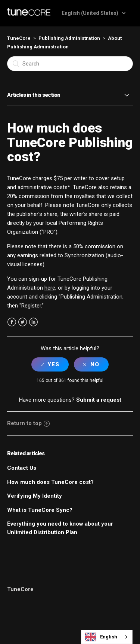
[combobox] (107, 637)
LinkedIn (33, 322)
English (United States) (91, 13)
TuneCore (19, 38)
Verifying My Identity (35, 496)
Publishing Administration (69, 38)
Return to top (28, 423)
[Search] (70, 64)
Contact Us (22, 468)
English (101, 637)
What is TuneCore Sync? (40, 510)
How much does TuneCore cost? (50, 482)
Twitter (23, 322)
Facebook (12, 322)
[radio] (50, 364)
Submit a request (99, 400)
